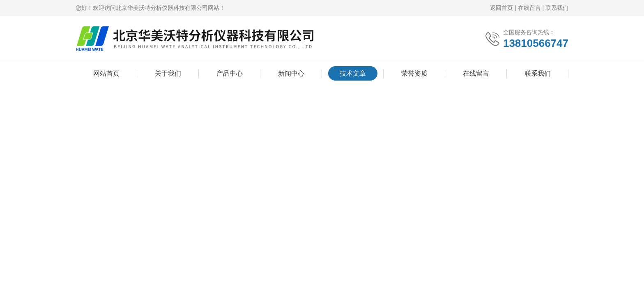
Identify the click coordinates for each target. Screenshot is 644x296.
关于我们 (168, 73)
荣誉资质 (414, 73)
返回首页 (501, 8)
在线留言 (529, 8)
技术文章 (353, 73)
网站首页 (106, 73)
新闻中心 (291, 73)
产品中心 (230, 73)
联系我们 (557, 8)
